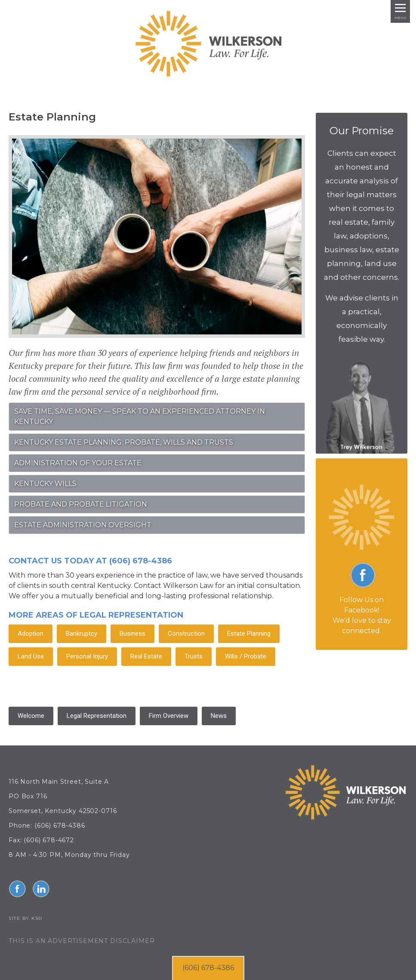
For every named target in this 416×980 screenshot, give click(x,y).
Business (133, 634)
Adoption (31, 634)
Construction (186, 634)
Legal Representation (97, 716)
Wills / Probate (246, 656)
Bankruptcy (82, 634)
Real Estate (146, 656)
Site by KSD (26, 918)
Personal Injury (87, 656)
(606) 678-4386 (208, 968)
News (219, 716)
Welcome (31, 716)
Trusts (194, 656)
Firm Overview (169, 716)
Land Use (31, 656)
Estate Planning (249, 634)
